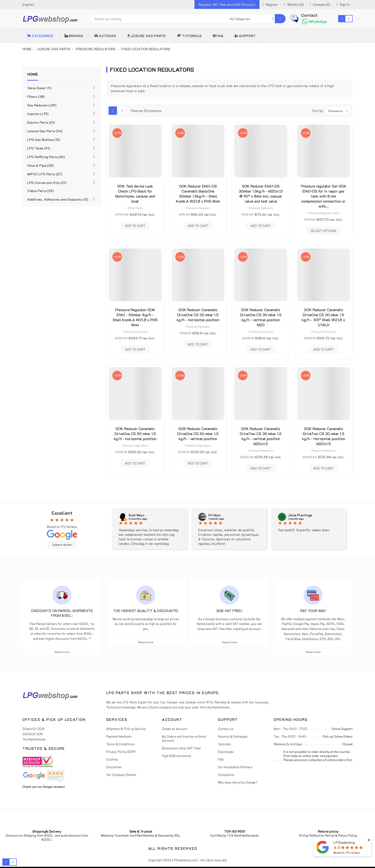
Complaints (226, 775)
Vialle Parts (41, 191)
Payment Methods (119, 736)
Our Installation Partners (235, 767)
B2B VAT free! (229, 611)
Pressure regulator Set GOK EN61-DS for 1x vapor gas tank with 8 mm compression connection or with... (324, 196)
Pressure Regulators (135, 445)
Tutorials (224, 744)
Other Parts (135, 208)
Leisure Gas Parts (45, 131)
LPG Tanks (39, 148)
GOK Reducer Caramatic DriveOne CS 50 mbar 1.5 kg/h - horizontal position (135, 434)
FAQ (221, 759)
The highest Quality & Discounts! (146, 611)
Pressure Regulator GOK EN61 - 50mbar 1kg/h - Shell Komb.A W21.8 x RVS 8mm (135, 317)
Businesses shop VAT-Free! (181, 748)
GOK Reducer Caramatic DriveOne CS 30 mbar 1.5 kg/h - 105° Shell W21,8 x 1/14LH (323, 317)
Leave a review (62, 545)
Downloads (226, 752)
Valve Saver (39, 88)
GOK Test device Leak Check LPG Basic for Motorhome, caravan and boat (135, 194)
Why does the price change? (238, 782)
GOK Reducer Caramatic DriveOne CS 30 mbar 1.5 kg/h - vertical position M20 (261, 317)
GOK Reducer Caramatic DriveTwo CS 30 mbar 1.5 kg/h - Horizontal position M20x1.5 (324, 436)
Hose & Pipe (41, 165)
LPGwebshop (344, 842)
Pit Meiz (215, 515)
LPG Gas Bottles (44, 140)
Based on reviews (347, 853)
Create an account (175, 729)
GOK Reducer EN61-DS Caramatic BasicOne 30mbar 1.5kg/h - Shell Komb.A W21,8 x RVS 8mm (198, 194)
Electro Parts (41, 122)
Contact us (226, 729)
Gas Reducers (42, 105)
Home (33, 74)
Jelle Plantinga (300, 515)
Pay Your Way (313, 611)
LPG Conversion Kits (47, 183)
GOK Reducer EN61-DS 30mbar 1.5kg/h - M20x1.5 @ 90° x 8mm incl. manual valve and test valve (261, 194)
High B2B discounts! (177, 756)
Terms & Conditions (120, 744)
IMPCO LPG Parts (45, 174)
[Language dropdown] (28, 4)
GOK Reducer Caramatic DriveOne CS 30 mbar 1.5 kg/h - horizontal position (198, 315)
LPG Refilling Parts (46, 157)
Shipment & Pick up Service (126, 729)
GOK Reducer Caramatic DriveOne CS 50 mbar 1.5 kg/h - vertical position (198, 434)
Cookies (112, 759)
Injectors (38, 114)
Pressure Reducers (198, 208)
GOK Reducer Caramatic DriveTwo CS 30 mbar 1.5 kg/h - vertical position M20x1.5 (261, 436)
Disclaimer (114, 767)
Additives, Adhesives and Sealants (58, 199)
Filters (36, 97)
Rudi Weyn (137, 515)
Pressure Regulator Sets (324, 213)
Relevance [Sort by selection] (339, 111)
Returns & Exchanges (233, 736)
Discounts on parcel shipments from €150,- (62, 613)
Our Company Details (121, 775)
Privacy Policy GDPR (121, 752)
